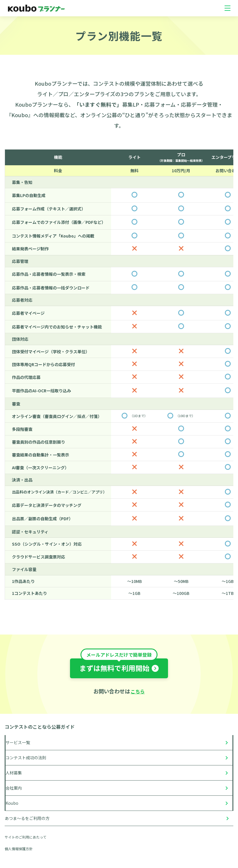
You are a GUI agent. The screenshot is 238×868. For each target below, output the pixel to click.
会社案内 (14, 788)
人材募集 (14, 773)
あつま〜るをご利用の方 (27, 818)
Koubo (12, 803)
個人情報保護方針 (19, 849)
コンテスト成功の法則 (26, 758)
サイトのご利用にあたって (26, 837)
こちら (138, 691)
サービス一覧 (18, 742)
